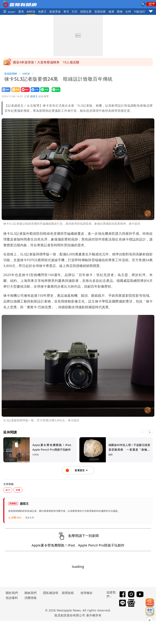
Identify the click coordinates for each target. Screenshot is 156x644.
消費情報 (31, 598)
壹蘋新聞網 (11, 74)
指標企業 (86, 11)
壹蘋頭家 (100, 11)
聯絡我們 (31, 593)
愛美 (21, 11)
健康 (111, 11)
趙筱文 (34, 96)
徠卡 (8, 490)
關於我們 (12, 593)
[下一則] (150, 432)
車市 (66, 11)
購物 (120, 11)
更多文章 (30, 518)
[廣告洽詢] (150, 611)
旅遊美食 (55, 11)
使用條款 (87, 593)
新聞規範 (68, 593)
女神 (128, 11)
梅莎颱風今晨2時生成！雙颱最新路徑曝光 (43, 62)
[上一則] (142, 432)
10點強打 (139, 11)
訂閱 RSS (15, 518)
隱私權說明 (50, 593)
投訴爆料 (12, 598)
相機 (18, 490)
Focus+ (11, 12)
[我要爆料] (150, 602)
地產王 (42, 11)
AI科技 (31, 11)
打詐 (75, 11)
